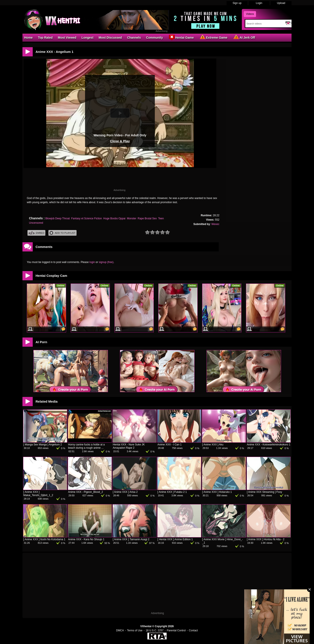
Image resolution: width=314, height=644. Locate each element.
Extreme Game (213, 37)
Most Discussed (110, 38)
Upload (281, 3)
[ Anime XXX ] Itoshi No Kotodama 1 (44, 539)
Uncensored (36, 223)
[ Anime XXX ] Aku (213, 445)
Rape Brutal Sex (147, 218)
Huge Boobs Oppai (114, 218)
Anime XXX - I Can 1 (170, 445)
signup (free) (106, 262)
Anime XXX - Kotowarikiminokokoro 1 (269, 445)
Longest (87, 38)
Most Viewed (67, 38)
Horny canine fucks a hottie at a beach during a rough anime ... (86, 446)
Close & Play (120, 141)
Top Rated (45, 38)
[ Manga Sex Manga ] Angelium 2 (43, 445)
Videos (250, 14)
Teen (161, 218)
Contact (193, 630)
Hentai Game (181, 37)
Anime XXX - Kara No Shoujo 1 (86, 539)
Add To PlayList (62, 233)
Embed (36, 233)
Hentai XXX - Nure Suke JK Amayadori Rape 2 (129, 446)
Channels (134, 38)
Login (259, 3)
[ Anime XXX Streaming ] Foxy (264, 492)
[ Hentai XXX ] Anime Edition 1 (175, 539)
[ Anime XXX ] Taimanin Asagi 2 (131, 539)
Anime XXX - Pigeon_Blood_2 (85, 492)
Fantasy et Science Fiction (86, 218)
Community (154, 38)
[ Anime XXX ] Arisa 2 (125, 492)
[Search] (264, 24)
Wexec (215, 224)
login (92, 262)
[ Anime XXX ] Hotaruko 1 (217, 492)
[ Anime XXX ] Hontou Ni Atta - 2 (266, 539)
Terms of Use (135, 630)
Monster (132, 218)
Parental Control (176, 630)
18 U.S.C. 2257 (155, 630)
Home (28, 38)
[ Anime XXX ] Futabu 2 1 (172, 492)
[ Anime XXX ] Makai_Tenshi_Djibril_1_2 (38, 494)
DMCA (120, 630)
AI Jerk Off (244, 37)
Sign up (237, 3)
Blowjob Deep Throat (58, 218)
